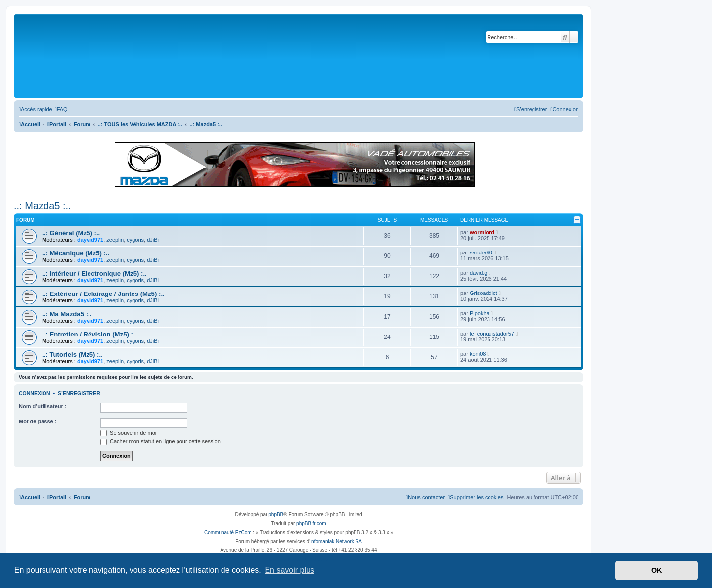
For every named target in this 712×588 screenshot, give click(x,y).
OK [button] (657, 570)
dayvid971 (90, 240)
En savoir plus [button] (289, 570)
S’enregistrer (79, 393)
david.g (478, 273)
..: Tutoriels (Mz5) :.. (72, 355)
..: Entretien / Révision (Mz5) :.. (89, 334)
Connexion (35, 393)
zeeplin (115, 240)
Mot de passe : (38, 421)
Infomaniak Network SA (336, 541)
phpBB (276, 515)
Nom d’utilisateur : (43, 406)
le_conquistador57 (492, 334)
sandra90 (481, 252)
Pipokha (480, 313)
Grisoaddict (484, 293)
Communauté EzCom (228, 532)
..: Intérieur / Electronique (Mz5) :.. (94, 273)
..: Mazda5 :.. (43, 206)
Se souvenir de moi (128, 433)
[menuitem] (61, 109)
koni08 (478, 354)
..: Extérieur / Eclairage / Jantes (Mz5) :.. (103, 294)
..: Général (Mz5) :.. (71, 233)
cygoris (135, 240)
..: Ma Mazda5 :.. (67, 314)
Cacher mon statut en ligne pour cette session (160, 441)
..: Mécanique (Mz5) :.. (76, 253)
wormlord (482, 232)
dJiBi (153, 240)
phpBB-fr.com (311, 524)
